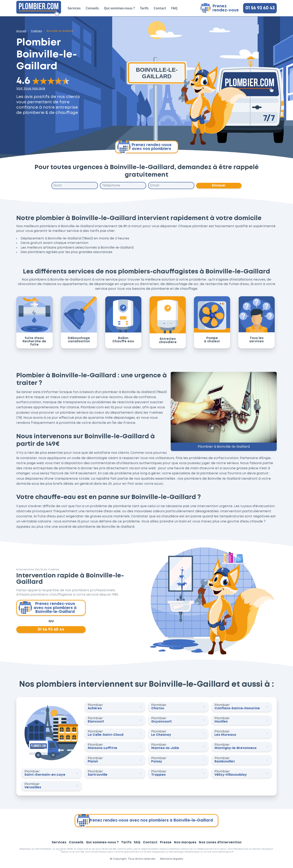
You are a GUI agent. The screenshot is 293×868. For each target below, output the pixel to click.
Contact (160, 8)
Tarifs (144, 8)
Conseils (92, 8)
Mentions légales (172, 861)
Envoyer (219, 186)
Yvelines (36, 31)
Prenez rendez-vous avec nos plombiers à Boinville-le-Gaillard (48, 609)
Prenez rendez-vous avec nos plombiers (144, 147)
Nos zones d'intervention (220, 845)
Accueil (21, 31)
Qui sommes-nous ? (119, 8)
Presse (166, 845)
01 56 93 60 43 (260, 8)
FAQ (174, 8)
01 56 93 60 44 (51, 631)
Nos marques (185, 845)
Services (74, 8)
